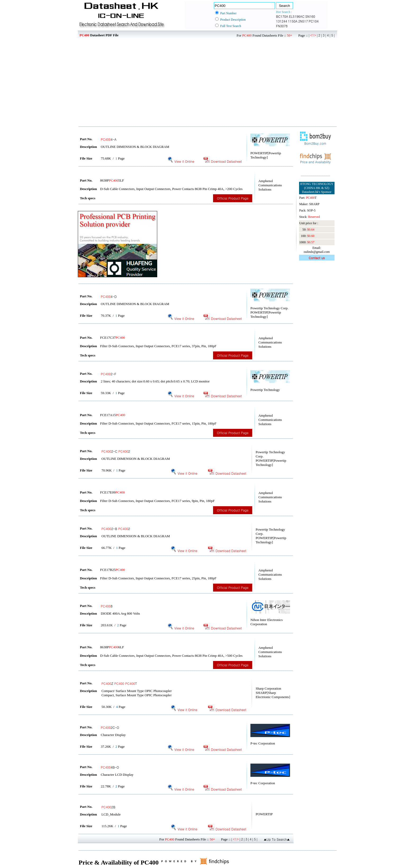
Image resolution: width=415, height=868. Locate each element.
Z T (119, 683)
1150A (293, 21)
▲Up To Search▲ (277, 839)
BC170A (282, 16)
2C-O (110, 727)
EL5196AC (297, 16)
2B (108, 807)
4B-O (110, 767)
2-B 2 (116, 529)
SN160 (310, 16)
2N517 (303, 21)
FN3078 (282, 26)
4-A (109, 139)
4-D (109, 296)
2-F (109, 374)
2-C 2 (116, 451)
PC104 (313, 21)
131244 (282, 21)
